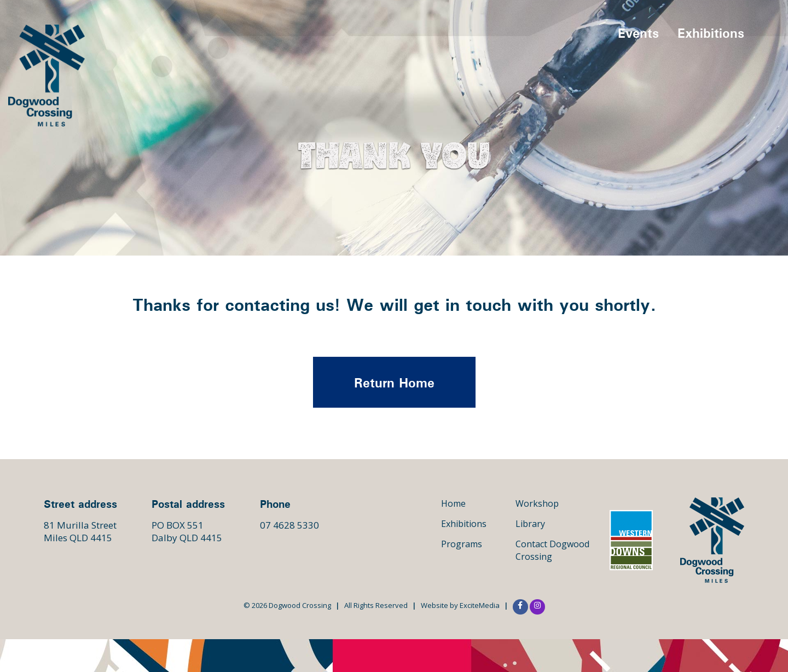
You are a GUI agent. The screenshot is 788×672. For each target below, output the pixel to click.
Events (638, 33)
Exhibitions (711, 33)
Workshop (537, 503)
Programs (462, 544)
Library (530, 524)
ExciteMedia (480, 605)
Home (453, 503)
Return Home (394, 383)
